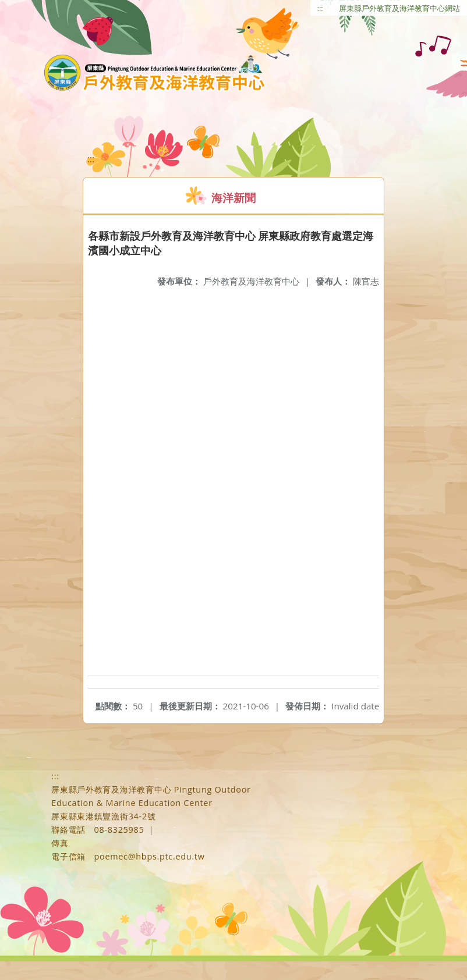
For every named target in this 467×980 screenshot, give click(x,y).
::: (320, 8)
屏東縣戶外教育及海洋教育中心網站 (399, 8)
